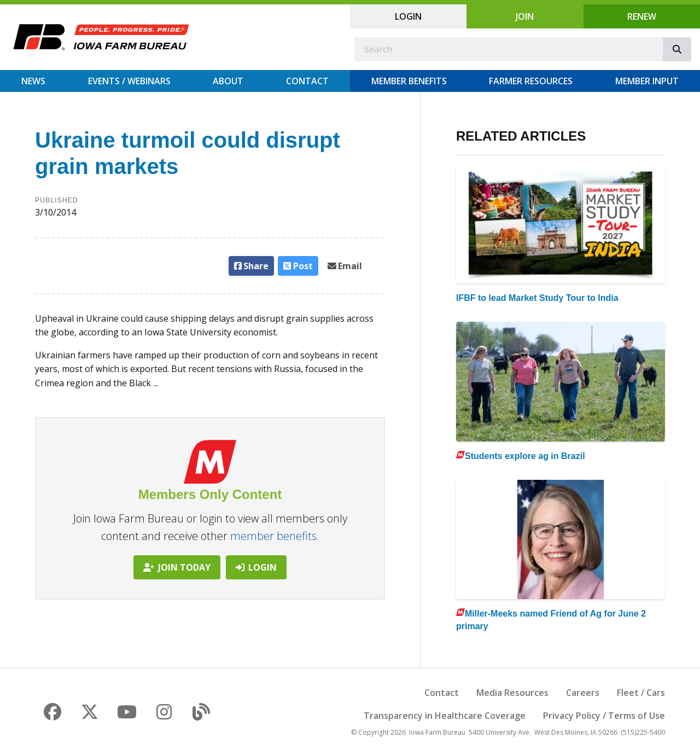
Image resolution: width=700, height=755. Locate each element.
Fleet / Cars (641, 693)
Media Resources (512, 693)
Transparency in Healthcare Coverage (445, 716)
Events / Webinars (129, 81)
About (228, 81)
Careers (583, 693)
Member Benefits (409, 81)
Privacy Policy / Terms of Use (604, 716)
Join (525, 16)
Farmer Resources (531, 81)
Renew (642, 16)
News (33, 81)
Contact (307, 81)
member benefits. (275, 536)
